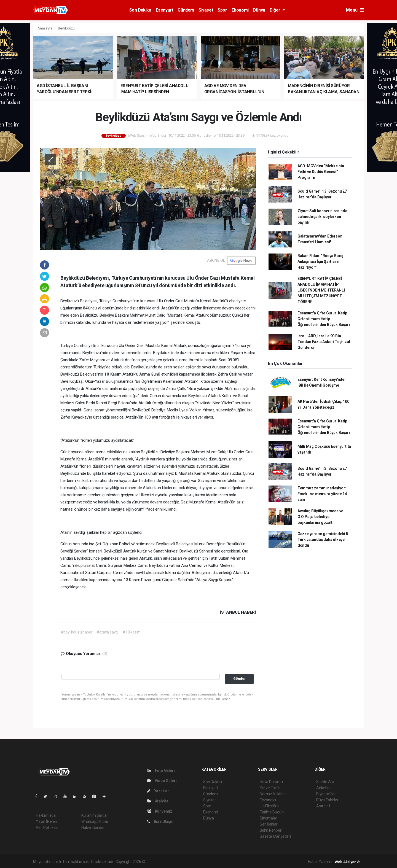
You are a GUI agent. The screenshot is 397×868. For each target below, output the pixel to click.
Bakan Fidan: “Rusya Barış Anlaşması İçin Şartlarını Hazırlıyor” (320, 262)
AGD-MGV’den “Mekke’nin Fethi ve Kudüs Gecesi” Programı (321, 172)
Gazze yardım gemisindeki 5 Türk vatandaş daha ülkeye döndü (323, 540)
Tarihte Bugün (272, 812)
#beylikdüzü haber (77, 632)
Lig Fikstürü (269, 806)
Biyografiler (326, 794)
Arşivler (158, 801)
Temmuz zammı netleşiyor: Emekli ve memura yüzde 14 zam (322, 494)
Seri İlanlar (269, 824)
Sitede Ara (325, 782)
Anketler (323, 788)
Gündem (186, 10)
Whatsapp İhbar (95, 821)
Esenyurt (165, 10)
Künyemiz (160, 811)
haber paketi (181, 862)
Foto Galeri (161, 770)
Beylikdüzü (66, 28)
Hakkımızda (46, 815)
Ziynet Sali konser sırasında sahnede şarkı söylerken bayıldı (322, 217)
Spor (222, 10)
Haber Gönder (93, 827)
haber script (247, 862)
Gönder (239, 679)
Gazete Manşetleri (275, 836)
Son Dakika (140, 10)
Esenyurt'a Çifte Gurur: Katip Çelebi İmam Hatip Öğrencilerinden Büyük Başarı (324, 319)
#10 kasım (132, 632)
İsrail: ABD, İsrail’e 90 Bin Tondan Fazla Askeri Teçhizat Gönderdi (324, 342)
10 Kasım (113, 374)
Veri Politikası (47, 827)
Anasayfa (45, 28)
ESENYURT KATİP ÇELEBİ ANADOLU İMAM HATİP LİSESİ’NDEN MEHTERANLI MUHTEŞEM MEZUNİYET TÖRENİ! (321, 290)
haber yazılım (225, 862)
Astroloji (323, 806)
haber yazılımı (158, 862)
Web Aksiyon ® (347, 862)
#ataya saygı (108, 632)
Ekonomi (240, 10)
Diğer (276, 10)
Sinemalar (268, 818)
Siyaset (206, 10)
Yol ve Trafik (270, 788)
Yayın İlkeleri (46, 821)
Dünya (259, 10)
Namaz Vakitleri (273, 794)
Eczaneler (268, 800)
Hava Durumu (271, 782)
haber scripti (203, 862)
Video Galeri (162, 781)
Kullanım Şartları (95, 815)
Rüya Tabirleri (328, 800)
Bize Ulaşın (160, 821)
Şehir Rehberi (271, 830)
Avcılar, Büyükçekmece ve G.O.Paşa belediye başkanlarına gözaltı (320, 517)
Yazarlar (158, 791)
